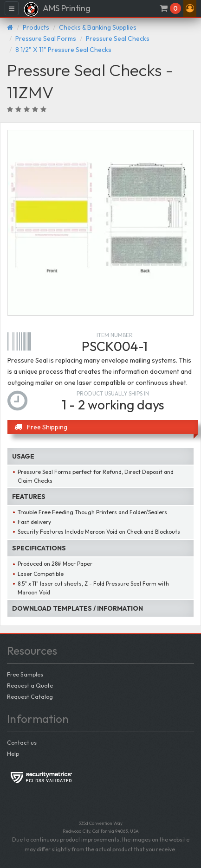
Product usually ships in (113, 393)
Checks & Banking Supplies (98, 27)
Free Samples (25, 674)
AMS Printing (57, 9)
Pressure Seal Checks (118, 38)
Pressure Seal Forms (46, 38)
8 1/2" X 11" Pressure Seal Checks (63, 50)
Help (13, 753)
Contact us (22, 742)
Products (36, 27)
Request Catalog (30, 696)
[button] (190, 8)
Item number (115, 335)
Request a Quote (30, 685)
